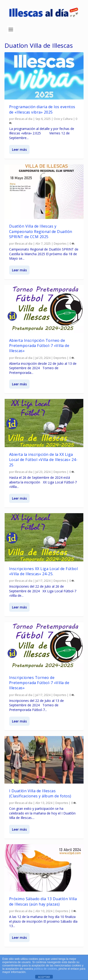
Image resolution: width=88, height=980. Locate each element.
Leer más (19, 149)
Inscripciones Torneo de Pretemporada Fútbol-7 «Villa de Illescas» (39, 683)
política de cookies (45, 969)
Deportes (60, 244)
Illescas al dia (24, 119)
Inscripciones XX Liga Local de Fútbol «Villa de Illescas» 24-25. (44, 571)
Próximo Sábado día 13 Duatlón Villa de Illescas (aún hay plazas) (43, 901)
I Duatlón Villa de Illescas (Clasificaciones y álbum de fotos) (40, 793)
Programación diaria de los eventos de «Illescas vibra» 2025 (42, 109)
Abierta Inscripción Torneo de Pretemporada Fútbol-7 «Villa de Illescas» (39, 346)
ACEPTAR (44, 977)
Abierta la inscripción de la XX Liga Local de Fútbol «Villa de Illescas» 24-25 (43, 460)
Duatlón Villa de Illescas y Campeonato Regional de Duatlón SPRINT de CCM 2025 (41, 231)
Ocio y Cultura (63, 119)
